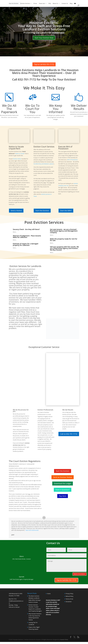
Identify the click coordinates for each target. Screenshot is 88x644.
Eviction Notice (17, 159)
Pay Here (63, 496)
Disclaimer (69, 602)
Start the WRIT (66, 211)
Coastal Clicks (64, 640)
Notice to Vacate (20, 154)
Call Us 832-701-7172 (69, 434)
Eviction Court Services (44, 147)
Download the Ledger (63, 483)
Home (49, 594)
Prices (35, 4)
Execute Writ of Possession (65, 148)
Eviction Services (25, 4)
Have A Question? (63, 490)
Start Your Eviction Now (44, 38)
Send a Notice (16, 211)
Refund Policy (70, 596)
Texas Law (42, 4)
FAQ (50, 4)
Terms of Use (69, 599)
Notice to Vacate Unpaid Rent (16, 148)
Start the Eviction (42, 211)
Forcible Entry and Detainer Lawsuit (43, 164)
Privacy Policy (69, 594)
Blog (71, 4)
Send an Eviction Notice (63, 477)
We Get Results (68, 410)
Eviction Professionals (45, 410)
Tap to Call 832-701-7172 (44, 64)
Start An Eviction (14, 4)
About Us (55, 4)
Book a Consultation (80, 574)
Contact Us (65, 4)
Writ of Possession (73, 160)
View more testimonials (32, 530)
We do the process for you (21, 411)
